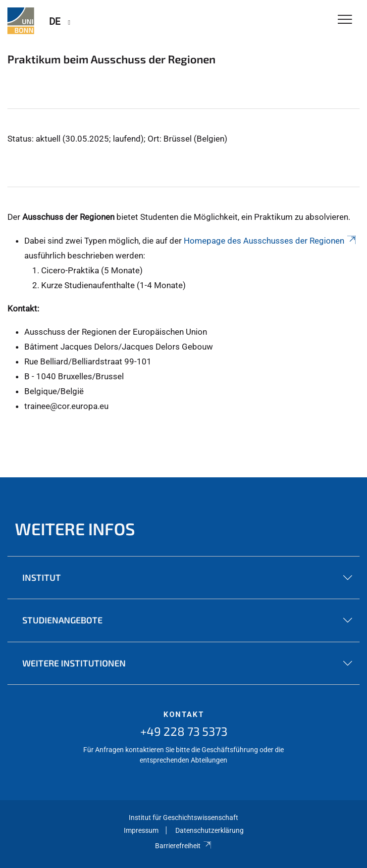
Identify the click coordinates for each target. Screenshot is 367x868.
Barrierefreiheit (183, 846)
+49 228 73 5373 (184, 731)
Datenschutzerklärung (210, 830)
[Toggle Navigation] (345, 20)
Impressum (141, 830)
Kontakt (184, 715)
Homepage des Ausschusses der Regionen (271, 241)
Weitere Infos (75, 529)
